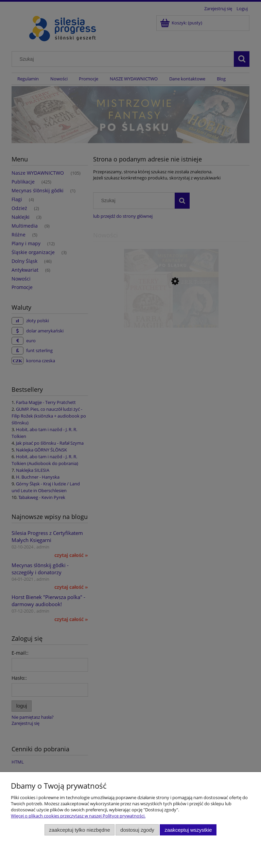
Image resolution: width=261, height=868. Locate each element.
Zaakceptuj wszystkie (188, 830)
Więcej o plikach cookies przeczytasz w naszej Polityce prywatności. (78, 816)
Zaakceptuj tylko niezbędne (79, 830)
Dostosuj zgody (137, 830)
